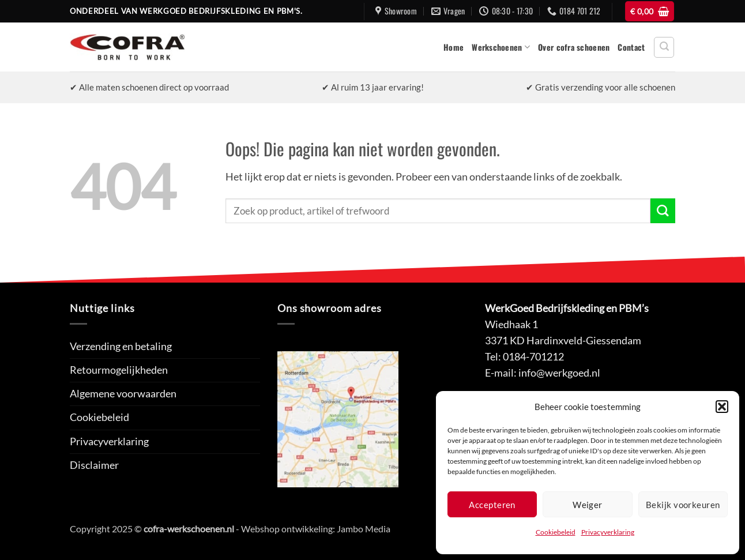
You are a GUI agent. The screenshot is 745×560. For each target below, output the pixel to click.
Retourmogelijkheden (119, 370)
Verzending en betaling (121, 346)
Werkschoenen (501, 47)
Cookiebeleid (556, 532)
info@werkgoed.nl (559, 373)
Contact (631, 47)
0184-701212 (533, 357)
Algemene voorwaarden (123, 394)
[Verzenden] (663, 211)
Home (454, 47)
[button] (722, 407)
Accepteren (492, 505)
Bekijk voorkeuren (683, 505)
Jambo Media (364, 529)
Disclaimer (94, 465)
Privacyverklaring (608, 532)
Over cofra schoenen (574, 47)
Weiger (588, 505)
